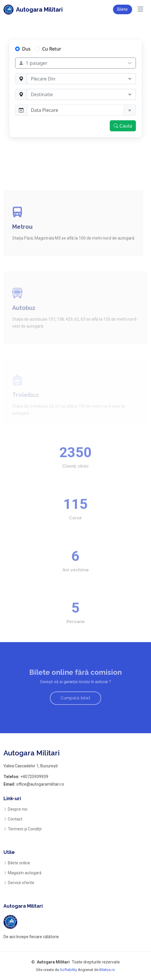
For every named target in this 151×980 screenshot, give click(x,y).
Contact (15, 819)
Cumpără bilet (75, 695)
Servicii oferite (21, 883)
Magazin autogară (25, 873)
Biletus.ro (107, 970)
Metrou (22, 242)
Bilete (123, 9)
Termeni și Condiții (25, 829)
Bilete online (19, 863)
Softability (68, 970)
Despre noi (18, 809)
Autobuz (24, 319)
